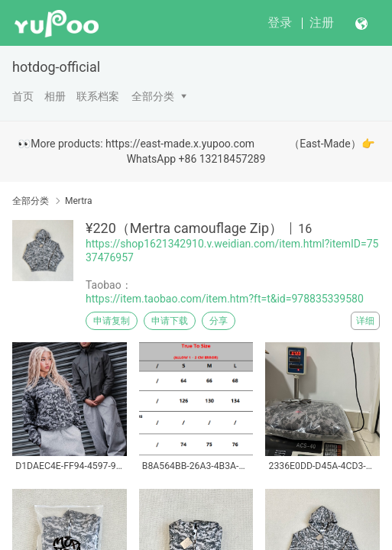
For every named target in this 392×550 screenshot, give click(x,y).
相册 (55, 96)
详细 (365, 321)
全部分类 (153, 96)
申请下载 (170, 321)
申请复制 (112, 321)
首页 (23, 96)
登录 (280, 23)
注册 (322, 23)
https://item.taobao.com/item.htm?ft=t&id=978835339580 (225, 299)
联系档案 (98, 96)
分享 (219, 321)
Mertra (78, 201)
